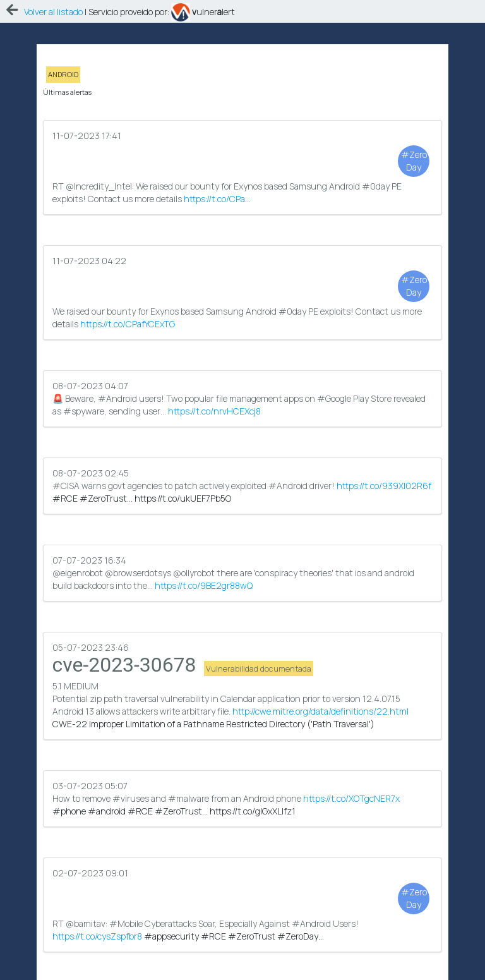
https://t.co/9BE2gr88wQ (204, 474)
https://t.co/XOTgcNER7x (351, 644)
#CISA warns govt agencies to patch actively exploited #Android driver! (243, 390)
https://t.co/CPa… (217, 173)
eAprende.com (230, 967)
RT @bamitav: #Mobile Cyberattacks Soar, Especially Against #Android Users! (243, 723)
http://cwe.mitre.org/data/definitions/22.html (320, 578)
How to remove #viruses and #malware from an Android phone (243, 638)
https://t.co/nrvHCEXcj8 (214, 343)
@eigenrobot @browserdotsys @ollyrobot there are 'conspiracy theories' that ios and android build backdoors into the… (243, 462)
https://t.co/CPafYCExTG (128, 277)
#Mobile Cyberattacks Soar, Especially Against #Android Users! (243, 807)
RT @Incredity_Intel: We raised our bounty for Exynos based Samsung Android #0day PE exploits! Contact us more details (243, 142)
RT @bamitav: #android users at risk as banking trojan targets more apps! (243, 873)
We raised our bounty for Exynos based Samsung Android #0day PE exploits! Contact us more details (243, 245)
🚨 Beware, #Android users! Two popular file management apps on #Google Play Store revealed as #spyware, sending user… (243, 330)
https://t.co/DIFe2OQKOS (100, 892)
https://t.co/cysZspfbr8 (97, 760)
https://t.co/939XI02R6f (384, 396)
